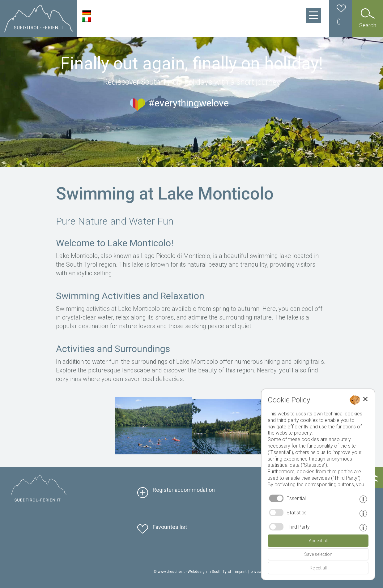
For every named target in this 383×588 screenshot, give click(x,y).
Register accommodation (184, 490)
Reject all (318, 568)
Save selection (318, 554)
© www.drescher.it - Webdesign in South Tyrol (192, 572)
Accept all (318, 541)
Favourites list (170, 527)
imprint (241, 572)
